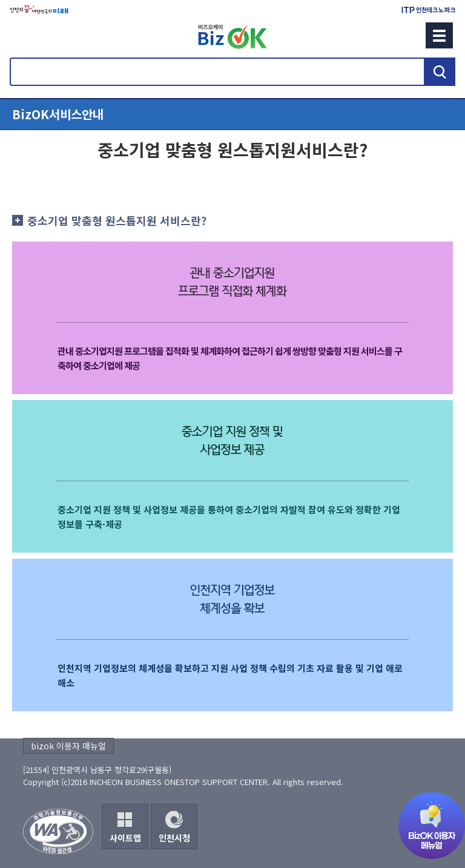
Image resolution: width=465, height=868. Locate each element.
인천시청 (174, 838)
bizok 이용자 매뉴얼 (68, 746)
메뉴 (439, 35)
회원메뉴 (25, 35)
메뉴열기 (232, 114)
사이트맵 (125, 838)
